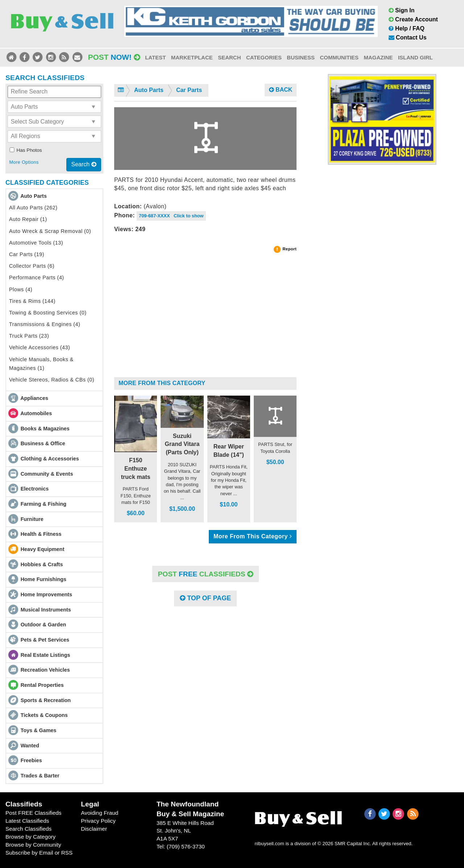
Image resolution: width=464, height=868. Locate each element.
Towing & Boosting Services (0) (48, 313)
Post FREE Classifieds (34, 813)
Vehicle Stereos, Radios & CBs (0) (52, 380)
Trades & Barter (40, 776)
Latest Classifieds (27, 821)
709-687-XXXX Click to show (171, 216)
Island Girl (415, 57)
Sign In (402, 10)
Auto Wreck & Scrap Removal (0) (50, 231)
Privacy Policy (98, 821)
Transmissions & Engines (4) (45, 324)
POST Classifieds (206, 574)
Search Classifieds (28, 829)
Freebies (31, 760)
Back (281, 90)
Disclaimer (94, 829)
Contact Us (408, 37)
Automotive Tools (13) (36, 243)
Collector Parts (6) (32, 266)
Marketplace (192, 57)
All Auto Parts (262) (33, 208)
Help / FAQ (407, 28)
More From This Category (162, 383)
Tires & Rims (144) (32, 301)
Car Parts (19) (27, 254)
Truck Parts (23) (29, 336)
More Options (24, 162)
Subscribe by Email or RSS (39, 853)
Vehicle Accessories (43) (40, 347)
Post (114, 57)
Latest (155, 57)
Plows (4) (21, 289)
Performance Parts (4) (37, 277)
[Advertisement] (205, 318)
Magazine (378, 57)
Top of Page (205, 598)
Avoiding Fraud (100, 813)
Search (229, 57)
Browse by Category (30, 837)
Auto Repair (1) (28, 219)
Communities (339, 57)
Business (301, 57)
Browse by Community (33, 845)
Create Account (413, 19)
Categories (264, 57)
